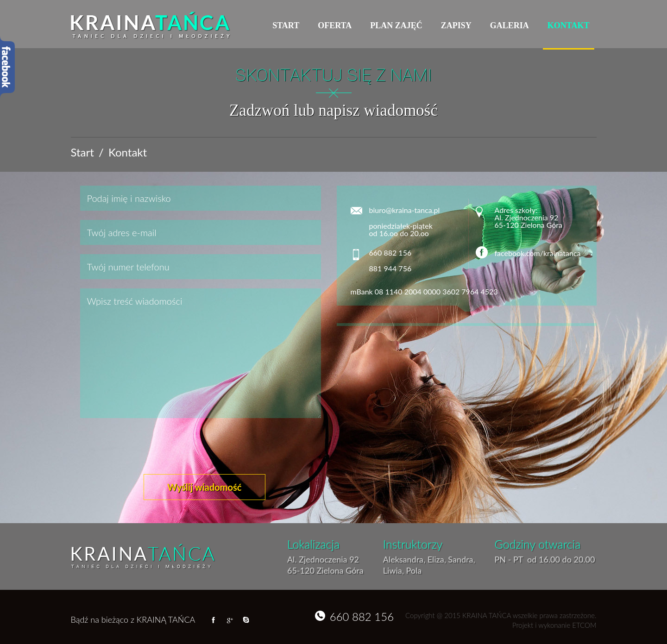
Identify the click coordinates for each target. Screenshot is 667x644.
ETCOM (584, 625)
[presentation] (151, 448)
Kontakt (569, 25)
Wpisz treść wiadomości (201, 353)
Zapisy (456, 25)
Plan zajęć (396, 25)
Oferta (335, 25)
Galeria (510, 25)
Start (286, 25)
